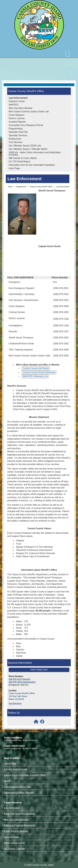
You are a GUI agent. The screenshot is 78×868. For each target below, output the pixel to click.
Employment (15, 139)
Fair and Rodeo (12, 837)
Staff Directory (39, 670)
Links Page (14, 168)
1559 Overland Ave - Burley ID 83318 (21, 748)
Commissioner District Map (17, 787)
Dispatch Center (17, 101)
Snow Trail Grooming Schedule (19, 814)
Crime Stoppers (16, 115)
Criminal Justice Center (16, 769)
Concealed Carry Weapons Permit (26, 125)
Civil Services (15, 142)
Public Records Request (16, 831)
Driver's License (17, 118)
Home (10, 187)
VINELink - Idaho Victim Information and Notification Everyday (35, 154)
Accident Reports (17, 122)
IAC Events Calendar (14, 849)
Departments (21, 187)
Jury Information (12, 808)
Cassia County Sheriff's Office (26, 91)
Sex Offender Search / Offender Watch (28, 149)
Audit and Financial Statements (19, 825)
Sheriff (7, 781)
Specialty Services (18, 135)
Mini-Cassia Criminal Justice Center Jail (29, 112)
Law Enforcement (18, 98)
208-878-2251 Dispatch (19, 679)
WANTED (14, 105)
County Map (10, 763)
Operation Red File (18, 132)
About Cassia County (14, 843)
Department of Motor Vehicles (19, 793)
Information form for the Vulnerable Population (32, 165)
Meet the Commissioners (16, 820)
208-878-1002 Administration (22, 682)
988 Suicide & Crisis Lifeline (23, 158)
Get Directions (15, 703)
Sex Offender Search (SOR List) (25, 146)
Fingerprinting (16, 129)
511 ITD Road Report (19, 162)
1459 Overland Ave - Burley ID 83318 (21, 740)
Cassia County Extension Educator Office (25, 775)
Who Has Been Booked (20, 108)
